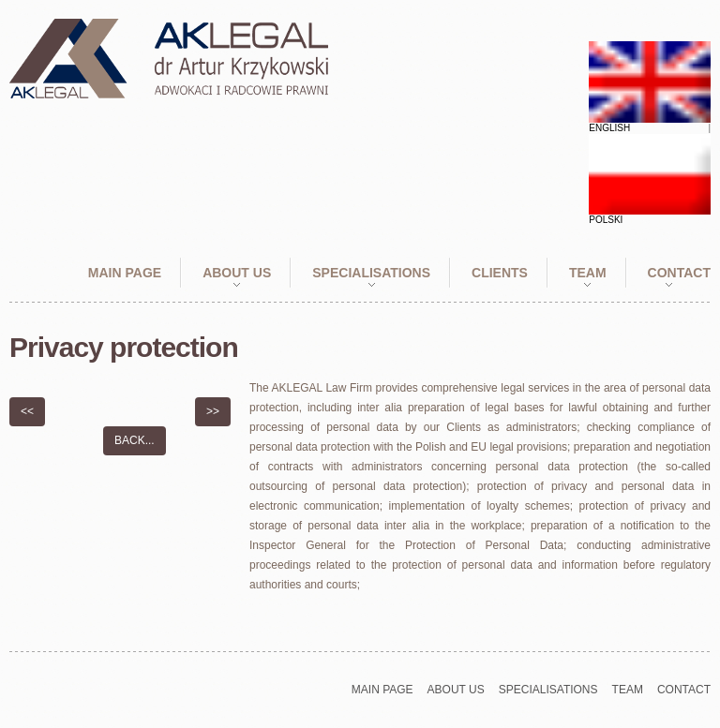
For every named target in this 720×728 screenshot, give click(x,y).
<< (27, 411)
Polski (606, 220)
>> (213, 411)
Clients (500, 273)
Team (588, 273)
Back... (135, 440)
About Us (237, 273)
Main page (125, 273)
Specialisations (371, 273)
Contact (679, 273)
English (609, 128)
